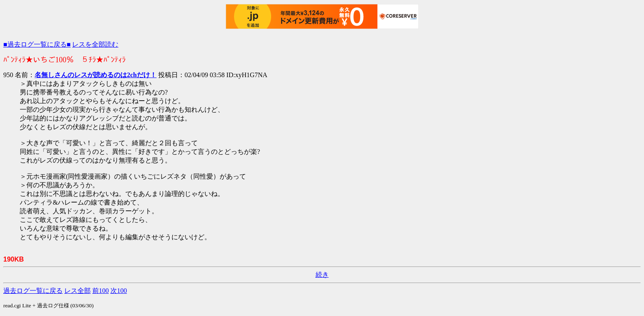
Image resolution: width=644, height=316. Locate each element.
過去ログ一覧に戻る (33, 291)
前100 (101, 291)
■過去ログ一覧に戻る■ (37, 44)
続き (322, 275)
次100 (119, 291)
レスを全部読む (95, 44)
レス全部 (77, 291)
